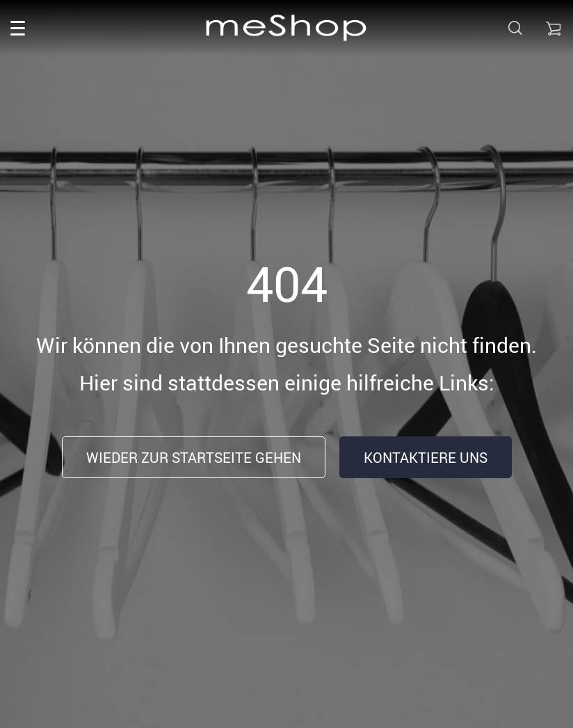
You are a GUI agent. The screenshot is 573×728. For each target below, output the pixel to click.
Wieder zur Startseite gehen (194, 458)
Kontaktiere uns (426, 458)
